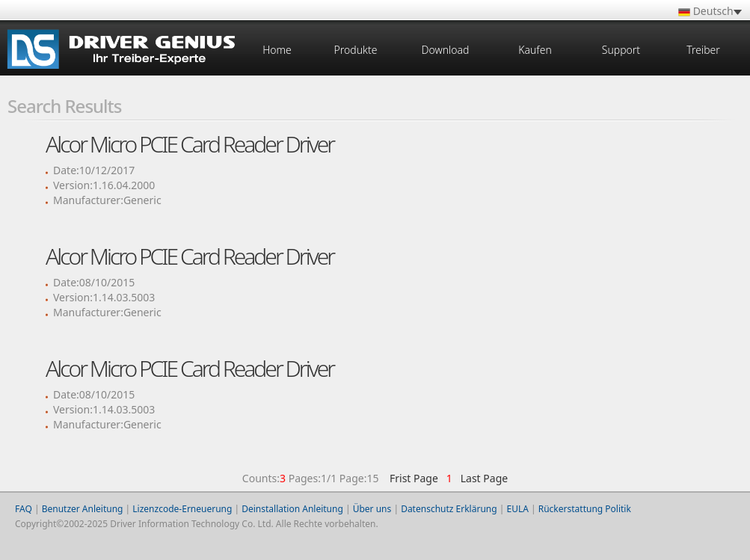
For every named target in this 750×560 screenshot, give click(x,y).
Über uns (372, 509)
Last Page (481, 478)
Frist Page (414, 478)
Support (621, 50)
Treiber (703, 50)
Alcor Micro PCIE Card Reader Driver (190, 144)
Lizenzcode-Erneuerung (182, 509)
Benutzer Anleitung (83, 509)
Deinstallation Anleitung (292, 509)
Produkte (356, 50)
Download (446, 50)
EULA (517, 509)
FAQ (24, 509)
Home (277, 50)
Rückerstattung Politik (585, 509)
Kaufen (535, 50)
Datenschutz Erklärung (449, 509)
